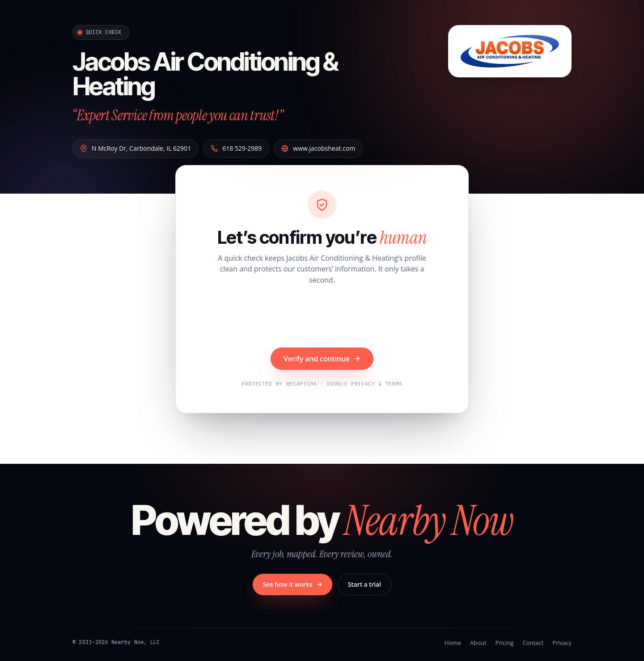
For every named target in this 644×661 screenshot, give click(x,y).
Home (453, 643)
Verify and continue (322, 359)
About (478, 643)
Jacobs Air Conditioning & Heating (205, 74)
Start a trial (364, 584)
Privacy (562, 643)
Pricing (504, 643)
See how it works (292, 584)
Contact (533, 643)
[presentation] (322, 318)
